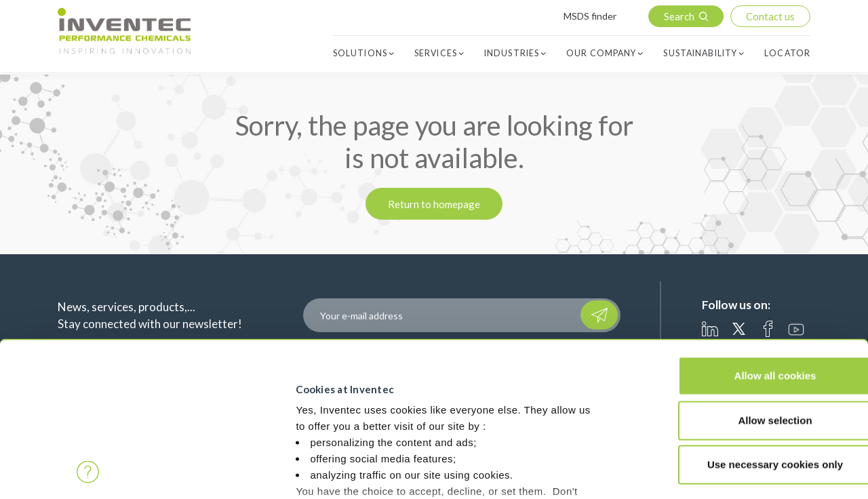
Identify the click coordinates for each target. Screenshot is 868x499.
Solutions (360, 54)
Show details (223, 452)
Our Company (601, 54)
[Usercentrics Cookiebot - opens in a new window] (88, 473)
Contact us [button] (770, 16)
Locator (787, 54)
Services (436, 54)
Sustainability (700, 54)
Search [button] (679, 16)
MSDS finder (590, 16)
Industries (512, 54)
